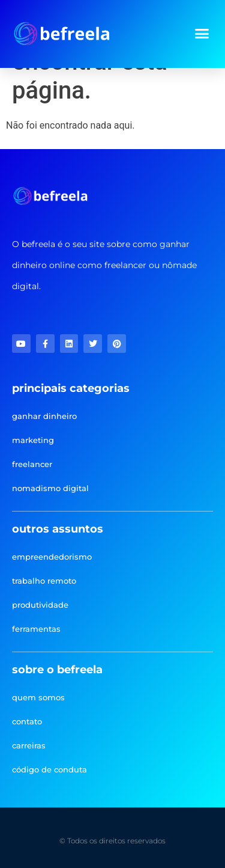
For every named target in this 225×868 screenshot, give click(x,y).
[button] (202, 34)
